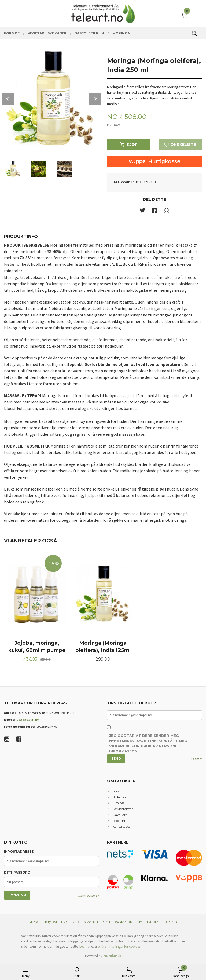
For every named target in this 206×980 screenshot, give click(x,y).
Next (95, 99)
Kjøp (129, 145)
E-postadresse (19, 853)
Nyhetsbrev (148, 923)
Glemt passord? (88, 897)
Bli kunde (120, 798)
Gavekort (120, 815)
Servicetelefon (123, 810)
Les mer (197, 760)
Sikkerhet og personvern (108, 923)
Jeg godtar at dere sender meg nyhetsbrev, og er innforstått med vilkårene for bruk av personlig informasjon (148, 745)
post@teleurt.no (28, 720)
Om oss (118, 804)
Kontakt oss (121, 827)
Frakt (35, 923)
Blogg (171, 923)
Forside (118, 792)
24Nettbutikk (112, 957)
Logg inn (119, 821)
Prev (8, 99)
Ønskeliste (180, 145)
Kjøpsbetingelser (62, 923)
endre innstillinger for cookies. (119, 947)
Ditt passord (17, 873)
